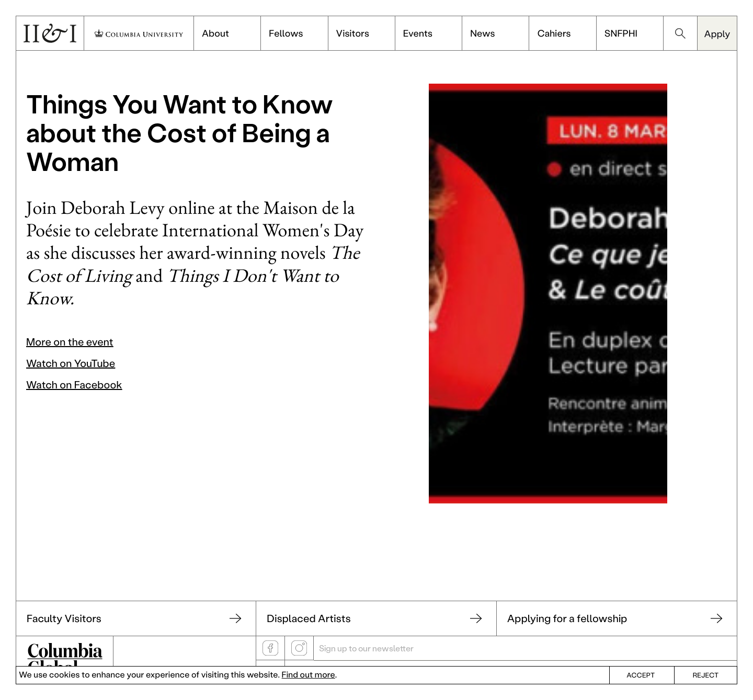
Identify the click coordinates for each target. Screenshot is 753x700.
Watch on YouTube (71, 363)
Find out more (309, 675)
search (680, 33)
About (215, 33)
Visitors (353, 33)
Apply (717, 33)
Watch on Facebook (74, 385)
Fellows (286, 33)
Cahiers (554, 33)
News (482, 33)
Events (418, 33)
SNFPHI (621, 33)
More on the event (70, 342)
